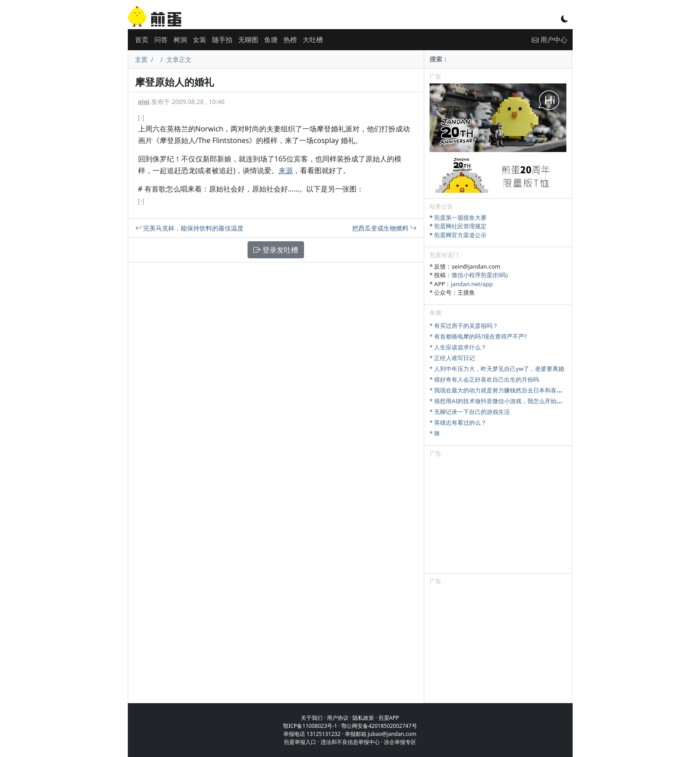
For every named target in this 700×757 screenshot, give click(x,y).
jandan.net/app (472, 284)
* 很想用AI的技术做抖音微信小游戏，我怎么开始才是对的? (506, 401)
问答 (161, 39)
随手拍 (222, 39)
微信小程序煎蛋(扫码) (480, 275)
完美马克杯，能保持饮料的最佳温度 (190, 228)
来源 (286, 170)
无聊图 (248, 39)
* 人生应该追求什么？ (458, 347)
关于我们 (312, 718)
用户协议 (338, 718)
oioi (144, 102)
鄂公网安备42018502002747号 (379, 726)
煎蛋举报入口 (300, 742)
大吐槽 (313, 39)
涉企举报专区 (400, 742)
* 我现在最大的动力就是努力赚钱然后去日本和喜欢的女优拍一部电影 (520, 390)
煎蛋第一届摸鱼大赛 (460, 218)
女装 (200, 39)
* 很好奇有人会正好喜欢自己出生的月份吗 (485, 379)
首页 (142, 39)
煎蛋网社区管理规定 (460, 226)
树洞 (180, 39)
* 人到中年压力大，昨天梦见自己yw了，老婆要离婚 (497, 369)
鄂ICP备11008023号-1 (310, 726)
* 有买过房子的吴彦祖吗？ (464, 326)
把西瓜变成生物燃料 (384, 228)
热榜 (290, 39)
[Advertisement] (498, 517)
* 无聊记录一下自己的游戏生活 (470, 412)
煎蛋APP (389, 718)
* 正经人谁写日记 (452, 358)
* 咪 (435, 433)
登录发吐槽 (276, 250)
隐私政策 (363, 718)
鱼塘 (271, 39)
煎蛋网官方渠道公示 (460, 235)
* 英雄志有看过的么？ (458, 422)
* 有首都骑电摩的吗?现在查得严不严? (478, 336)
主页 (141, 59)
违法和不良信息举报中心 (350, 742)
